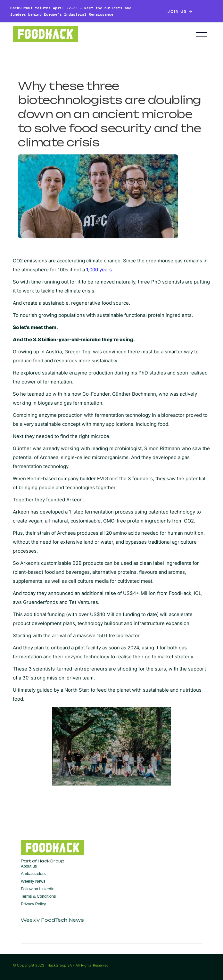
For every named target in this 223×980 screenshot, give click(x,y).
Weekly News (33, 881)
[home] (95, 34)
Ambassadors (33, 873)
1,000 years (99, 270)
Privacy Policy (33, 904)
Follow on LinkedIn (38, 889)
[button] (201, 34)
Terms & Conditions (38, 896)
